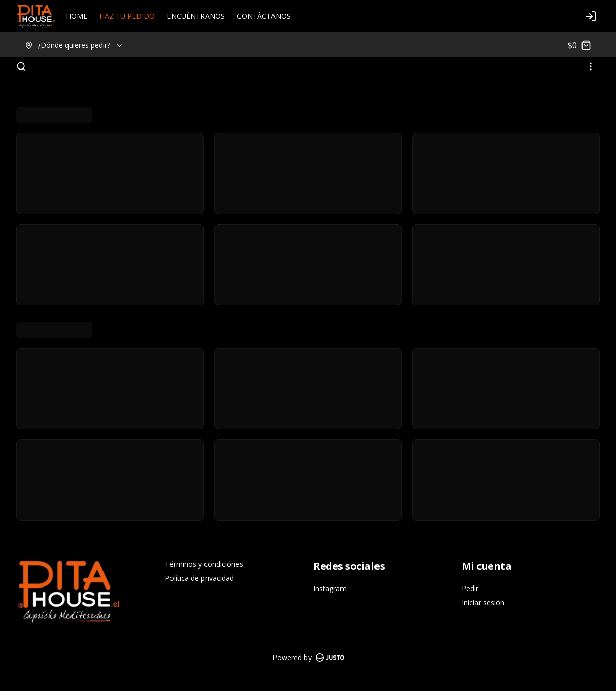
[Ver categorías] (591, 66)
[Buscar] (21, 66)
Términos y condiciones (204, 564)
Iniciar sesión (483, 602)
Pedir (470, 588)
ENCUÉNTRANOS (196, 16)
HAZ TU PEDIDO (127, 16)
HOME (77, 16)
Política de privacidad (199, 578)
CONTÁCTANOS (264, 16)
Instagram (330, 588)
